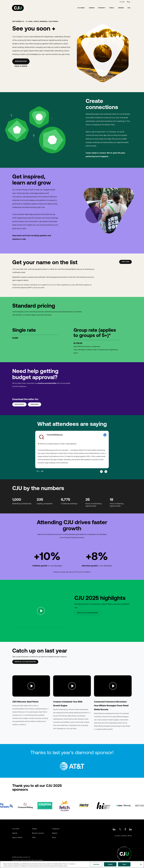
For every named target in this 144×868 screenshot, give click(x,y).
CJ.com (122, 2)
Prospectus (56, 829)
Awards (121, 8)
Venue (54, 837)
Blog (128, 2)
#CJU (130, 836)
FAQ (129, 8)
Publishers (35, 404)
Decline (110, 864)
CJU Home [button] (81, 8)
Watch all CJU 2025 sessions (25, 662)
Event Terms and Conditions (36, 860)
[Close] (141, 864)
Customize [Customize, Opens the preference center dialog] (96, 864)
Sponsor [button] (101, 8)
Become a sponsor (38, 833)
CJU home (16, 829)
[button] (101, 471)
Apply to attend (21, 66)
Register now (21, 61)
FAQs (34, 837)
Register (55, 833)
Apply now (125, 262)
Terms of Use (24, 860)
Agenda (92, 8)
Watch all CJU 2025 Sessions (87, 613)
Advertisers (19, 404)
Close (124, 864)
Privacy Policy (16, 860)
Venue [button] (112, 8)
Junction (124, 836)
